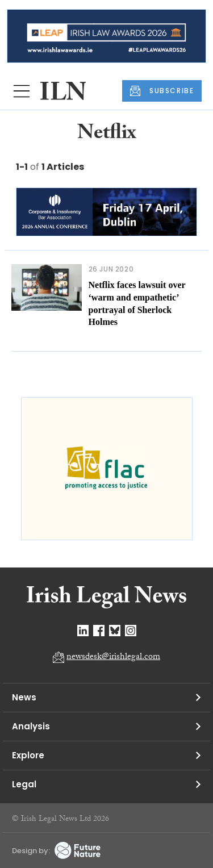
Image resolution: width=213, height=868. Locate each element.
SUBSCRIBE (162, 91)
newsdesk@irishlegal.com (113, 658)
